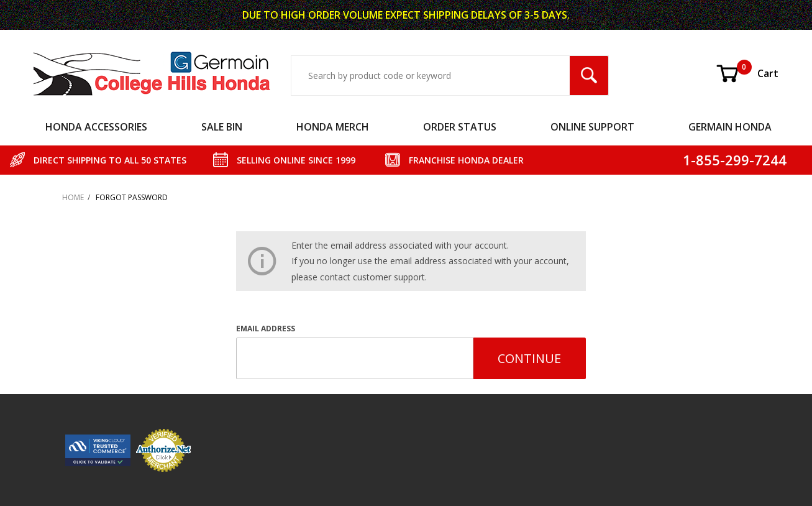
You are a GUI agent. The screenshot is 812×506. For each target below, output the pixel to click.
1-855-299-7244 (735, 160)
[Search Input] (431, 76)
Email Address (266, 329)
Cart (747, 73)
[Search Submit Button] (589, 76)
